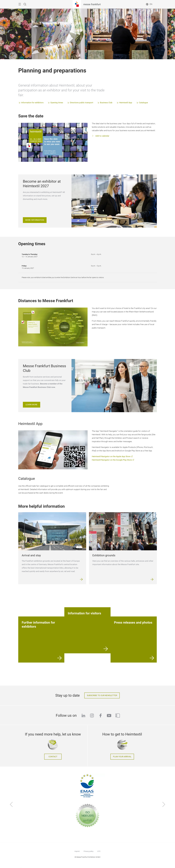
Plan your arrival (122, 757)
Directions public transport (82, 103)
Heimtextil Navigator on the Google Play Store (112, 460)
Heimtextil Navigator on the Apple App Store (111, 456)
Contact (53, 757)
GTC (99, 851)
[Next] (164, 805)
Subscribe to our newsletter (102, 695)
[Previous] (11, 805)
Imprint (77, 851)
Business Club (106, 103)
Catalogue (143, 103)
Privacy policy (89, 851)
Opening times (57, 103)
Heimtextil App (126, 103)
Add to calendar (102, 136)
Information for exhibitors (32, 103)
